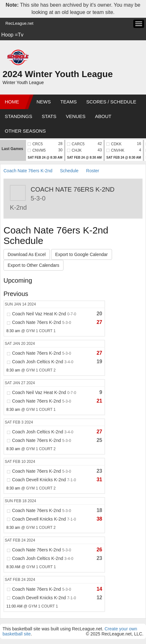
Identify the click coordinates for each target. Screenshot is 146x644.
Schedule (69, 171)
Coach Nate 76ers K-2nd (28, 171)
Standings (18, 116)
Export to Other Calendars (33, 265)
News (44, 102)
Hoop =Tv (12, 35)
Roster (93, 171)
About (103, 116)
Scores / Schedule (111, 102)
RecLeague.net (19, 23)
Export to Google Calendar (82, 254)
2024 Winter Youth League (58, 74)
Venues (76, 116)
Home (12, 102)
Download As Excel (27, 254)
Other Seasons (25, 131)
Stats (49, 116)
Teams (69, 102)
